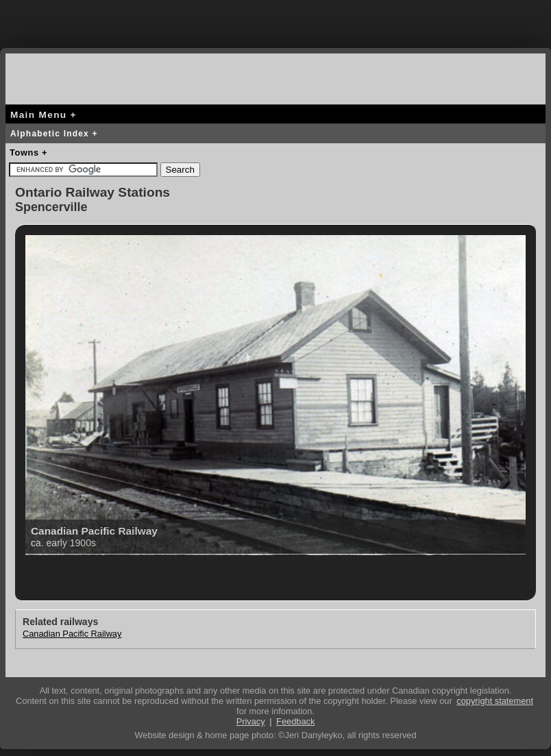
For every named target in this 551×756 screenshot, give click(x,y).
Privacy (251, 721)
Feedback (295, 721)
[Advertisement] (275, 21)
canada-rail (60, 76)
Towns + (28, 153)
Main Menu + (44, 115)
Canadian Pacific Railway (72, 634)
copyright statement (495, 701)
